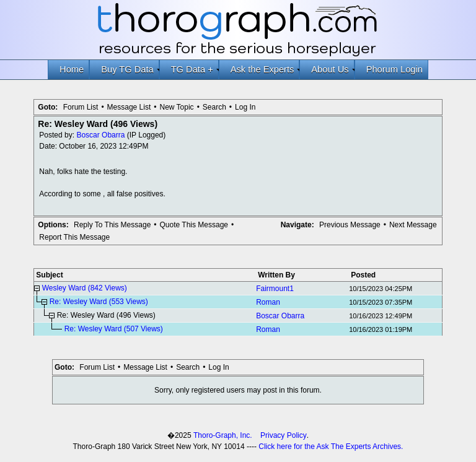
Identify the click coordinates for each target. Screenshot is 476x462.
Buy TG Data (130, 70)
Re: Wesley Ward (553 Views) (99, 302)
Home (72, 69)
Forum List (81, 107)
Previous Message (350, 225)
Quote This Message (194, 225)
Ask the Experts (265, 70)
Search (214, 107)
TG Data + (195, 70)
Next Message (413, 225)
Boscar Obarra (100, 135)
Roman (268, 302)
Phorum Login (394, 69)
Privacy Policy (284, 435)
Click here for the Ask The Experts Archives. (331, 447)
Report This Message (74, 237)
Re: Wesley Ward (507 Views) (114, 329)
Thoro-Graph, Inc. (223, 435)
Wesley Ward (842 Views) (85, 288)
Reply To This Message (112, 225)
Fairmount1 (275, 289)
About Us (333, 70)
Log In (245, 107)
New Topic (176, 107)
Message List (129, 107)
